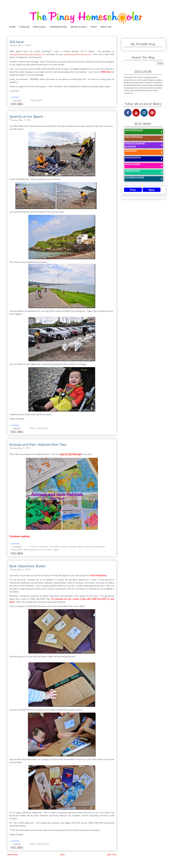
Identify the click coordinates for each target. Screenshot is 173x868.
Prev (133, 190)
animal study (44, 547)
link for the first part (71, 454)
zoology (55, 550)
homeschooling (90, 547)
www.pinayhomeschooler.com (78, 54)
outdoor (32, 428)
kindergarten (101, 547)
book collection (54, 547)
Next (152, 190)
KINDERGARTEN (58, 27)
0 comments (15, 97)
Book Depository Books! (28, 566)
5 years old (34, 547)
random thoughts (36, 100)
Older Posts (112, 855)
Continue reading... (20, 536)
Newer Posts (13, 855)
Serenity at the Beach (26, 116)
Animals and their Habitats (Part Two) (38, 444)
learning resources (31, 550)
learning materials (17, 550)
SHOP (94, 27)
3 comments (15, 425)
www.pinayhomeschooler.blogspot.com (28, 54)
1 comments (15, 841)
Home (62, 855)
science (49, 550)
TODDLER (24, 27)
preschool (42, 550)
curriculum (64, 547)
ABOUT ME (106, 27)
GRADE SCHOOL (79, 27)
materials (33, 844)
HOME (12, 27)
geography (73, 547)
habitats (81, 547)
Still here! (17, 42)
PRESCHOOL (40, 27)
